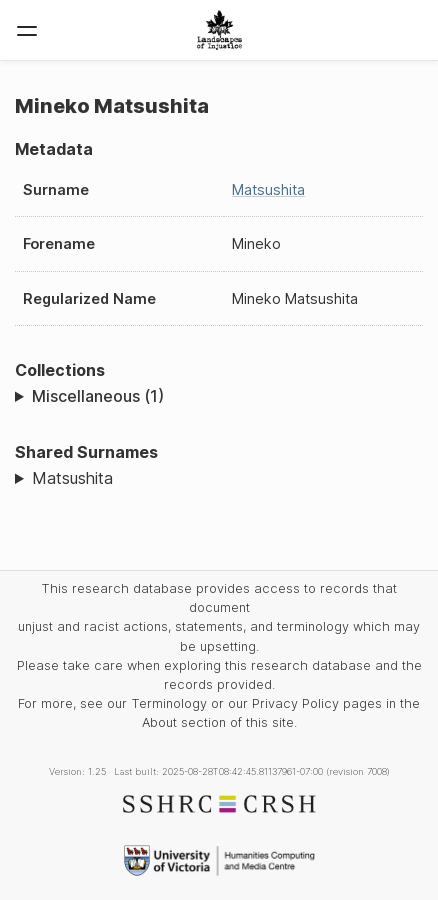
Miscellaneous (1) (98, 396)
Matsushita (268, 189)
